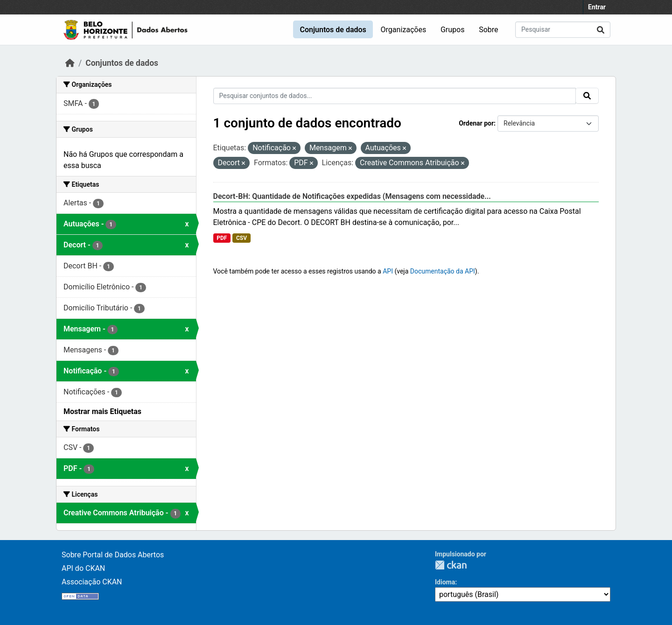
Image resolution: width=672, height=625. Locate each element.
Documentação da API (443, 271)
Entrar (597, 7)
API (388, 271)
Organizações (404, 30)
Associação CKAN (92, 582)
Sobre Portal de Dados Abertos (113, 555)
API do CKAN (83, 568)
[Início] (70, 63)
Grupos (453, 30)
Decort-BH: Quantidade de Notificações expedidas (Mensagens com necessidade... (352, 196)
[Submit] (601, 30)
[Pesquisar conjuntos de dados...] (563, 30)
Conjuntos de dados (333, 30)
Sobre (488, 30)
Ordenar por (476, 123)
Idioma (445, 582)
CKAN (451, 565)
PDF (222, 238)
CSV (241, 238)
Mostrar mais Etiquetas (102, 411)
